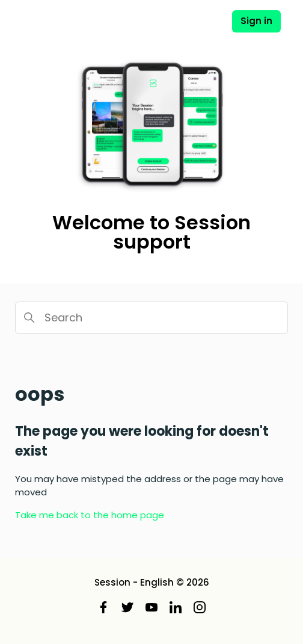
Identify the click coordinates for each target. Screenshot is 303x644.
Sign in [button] (256, 21)
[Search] (151, 318)
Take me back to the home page (90, 515)
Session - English (134, 582)
